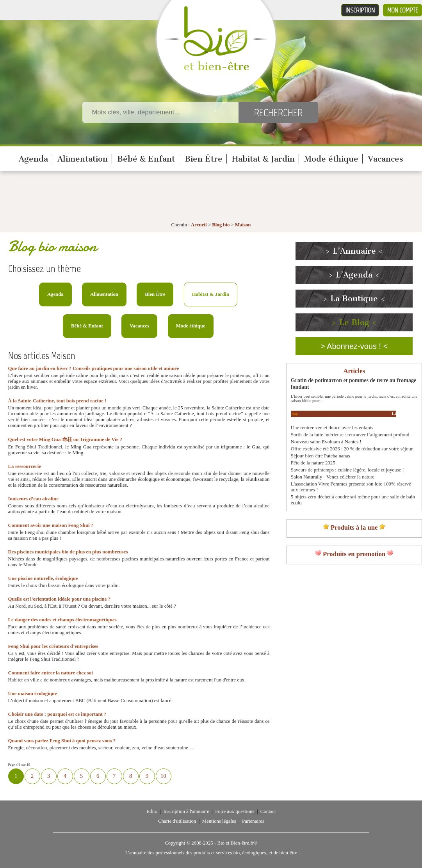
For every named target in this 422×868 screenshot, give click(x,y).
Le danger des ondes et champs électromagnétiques (62, 620)
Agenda (33, 159)
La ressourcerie (25, 466)
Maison (243, 225)
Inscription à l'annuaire (186, 811)
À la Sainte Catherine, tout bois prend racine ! (57, 401)
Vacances (385, 159)
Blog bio (221, 225)
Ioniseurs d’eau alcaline (33, 499)
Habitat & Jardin (263, 159)
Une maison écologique (33, 694)
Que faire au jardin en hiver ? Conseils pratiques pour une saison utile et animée (94, 368)
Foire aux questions (235, 811)
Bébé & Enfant (146, 159)
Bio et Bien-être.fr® (237, 843)
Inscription (360, 10)
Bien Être (204, 159)
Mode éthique (331, 159)
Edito (152, 811)
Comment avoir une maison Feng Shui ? (51, 525)
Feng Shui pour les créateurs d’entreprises (53, 646)
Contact (268, 811)
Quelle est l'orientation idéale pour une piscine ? (59, 599)
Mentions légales (219, 821)
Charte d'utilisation (177, 821)
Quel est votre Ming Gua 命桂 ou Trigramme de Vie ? (65, 439)
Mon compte (402, 10)
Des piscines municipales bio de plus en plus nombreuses (68, 552)
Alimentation (83, 159)
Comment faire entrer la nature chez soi (51, 673)
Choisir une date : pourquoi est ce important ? (57, 714)
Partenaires (253, 821)
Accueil (199, 225)
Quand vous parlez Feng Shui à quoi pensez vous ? (62, 741)
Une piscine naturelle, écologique (43, 578)
